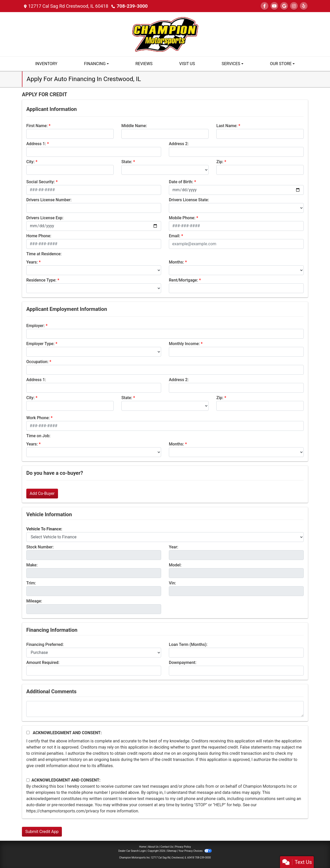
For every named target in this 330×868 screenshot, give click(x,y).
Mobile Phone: (182, 218)
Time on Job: (38, 436)
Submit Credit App (42, 832)
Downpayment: (183, 663)
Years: (32, 262)
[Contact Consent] (28, 780)
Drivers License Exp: (45, 218)
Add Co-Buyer (42, 493)
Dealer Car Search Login (132, 851)
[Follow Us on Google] (284, 6)
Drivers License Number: (49, 200)
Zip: (220, 162)
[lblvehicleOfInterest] (165, 537)
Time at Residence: (44, 254)
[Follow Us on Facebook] (265, 6)
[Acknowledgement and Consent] (28, 733)
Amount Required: (43, 663)
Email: (175, 236)
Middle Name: (134, 126)
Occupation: (37, 362)
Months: (176, 262)
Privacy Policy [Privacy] (183, 847)
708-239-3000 (132, 6)
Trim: (31, 583)
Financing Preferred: (45, 645)
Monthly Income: (184, 344)
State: (127, 162)
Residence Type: (41, 280)
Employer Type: (40, 344)
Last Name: (227, 126)
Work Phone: (38, 418)
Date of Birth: (181, 182)
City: (30, 162)
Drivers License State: (189, 200)
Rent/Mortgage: (183, 280)
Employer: (35, 326)
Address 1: (36, 144)
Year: (174, 547)
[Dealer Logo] (165, 34)
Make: (32, 565)
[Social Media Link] (294, 6)
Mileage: (34, 601)
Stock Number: (40, 547)
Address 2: (179, 144)
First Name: (37, 126)
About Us (153, 847)
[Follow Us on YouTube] (274, 6)
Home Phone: (39, 236)
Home (143, 847)
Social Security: (41, 182)
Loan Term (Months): (188, 645)
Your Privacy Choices (195, 851)
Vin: (172, 583)
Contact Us (167, 847)
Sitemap (172, 851)
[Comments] (165, 709)
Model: (175, 565)
